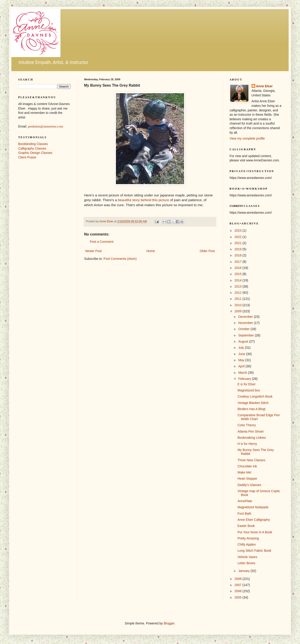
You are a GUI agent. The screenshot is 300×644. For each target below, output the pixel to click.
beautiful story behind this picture (144, 200)
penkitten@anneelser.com (46, 126)
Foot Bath (244, 514)
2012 (239, 293)
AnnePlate (245, 501)
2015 (239, 274)
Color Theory (247, 425)
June (242, 354)
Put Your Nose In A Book (255, 532)
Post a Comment (102, 242)
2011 (239, 299)
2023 (239, 231)
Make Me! (244, 472)
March (243, 373)
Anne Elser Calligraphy (254, 520)
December (246, 317)
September (246, 335)
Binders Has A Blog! (252, 409)
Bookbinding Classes (33, 144)
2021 (239, 243)
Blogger (169, 623)
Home (151, 251)
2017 (239, 262)
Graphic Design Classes (35, 153)
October (244, 329)
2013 (239, 286)
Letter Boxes (246, 563)
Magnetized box (249, 390)
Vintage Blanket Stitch (253, 403)
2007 (239, 585)
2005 (239, 597)
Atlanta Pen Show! (251, 431)
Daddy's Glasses (249, 485)
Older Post (207, 251)
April (242, 366)
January (244, 571)
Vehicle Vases (247, 557)
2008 (239, 579)
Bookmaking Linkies (252, 438)
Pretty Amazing (248, 538)
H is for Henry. (247, 444)
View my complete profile (247, 138)
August (244, 341)
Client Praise (27, 157)
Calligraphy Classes (32, 148)
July (241, 348)
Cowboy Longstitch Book (255, 396)
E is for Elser (246, 384)
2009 (239, 311)
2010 (239, 305)
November (246, 323)
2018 (239, 255)
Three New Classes (251, 460)
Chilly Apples (247, 544)
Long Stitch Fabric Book (254, 551)
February (245, 379)
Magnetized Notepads (253, 507)
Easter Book (246, 526)
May (242, 360)
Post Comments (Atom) (120, 259)
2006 (239, 591)
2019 (239, 249)
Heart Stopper (247, 479)
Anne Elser (264, 86)
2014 (239, 280)
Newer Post (93, 251)
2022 (239, 237)
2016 (239, 268)
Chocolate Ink (247, 466)
